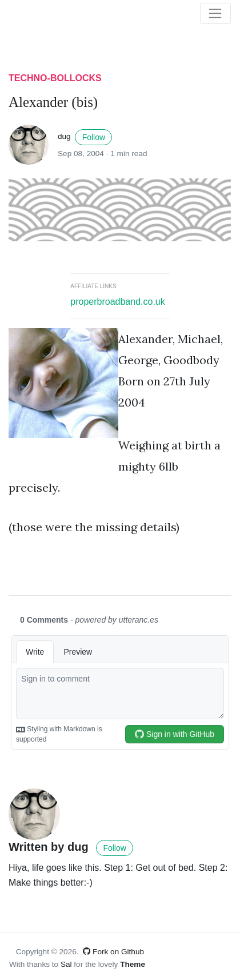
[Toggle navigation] (215, 14)
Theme (133, 964)
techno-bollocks (55, 78)
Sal (66, 964)
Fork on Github (113, 952)
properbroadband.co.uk (117, 302)
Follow (94, 137)
